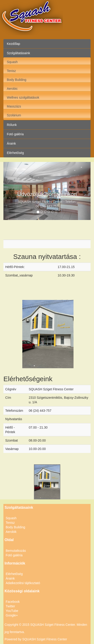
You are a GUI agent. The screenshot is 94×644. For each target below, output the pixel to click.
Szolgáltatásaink (18, 53)
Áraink (11, 143)
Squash (12, 62)
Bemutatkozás (16, 551)
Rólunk (12, 125)
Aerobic (12, 89)
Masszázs (14, 106)
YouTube (12, 611)
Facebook (13, 602)
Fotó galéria (15, 134)
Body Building (17, 80)
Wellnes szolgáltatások (23, 97)
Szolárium (14, 115)
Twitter (10, 606)
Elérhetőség (15, 153)
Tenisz (11, 71)
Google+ (12, 615)
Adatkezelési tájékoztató (23, 583)
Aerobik (11, 532)
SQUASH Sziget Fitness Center (45, 639)
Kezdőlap (13, 44)
